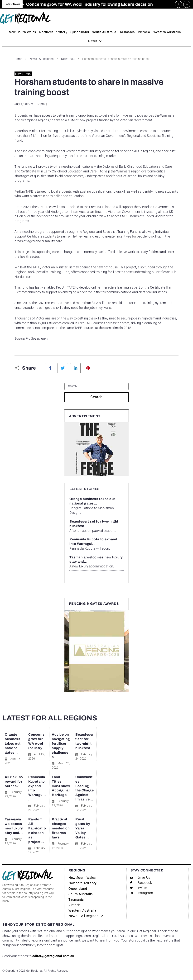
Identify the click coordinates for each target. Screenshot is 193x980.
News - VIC (68, 59)
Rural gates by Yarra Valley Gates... (83, 828)
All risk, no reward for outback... (14, 782)
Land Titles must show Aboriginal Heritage (61, 786)
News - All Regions (42, 59)
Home (18, 59)
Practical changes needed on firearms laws (61, 828)
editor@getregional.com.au (53, 956)
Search (96, 397)
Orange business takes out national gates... (13, 744)
